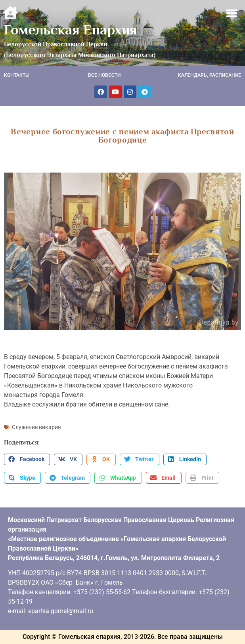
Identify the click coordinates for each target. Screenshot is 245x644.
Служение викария (36, 427)
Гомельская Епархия (71, 30)
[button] (232, 13)
